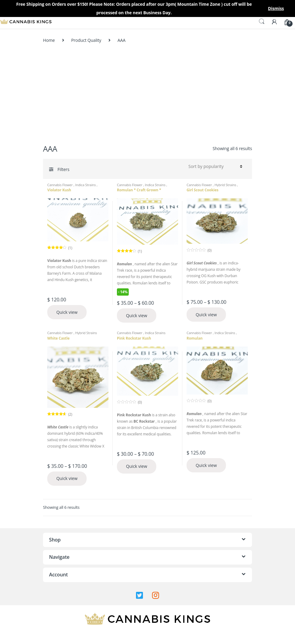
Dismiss (276, 8)
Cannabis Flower (60, 185)
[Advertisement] (147, 93)
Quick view (67, 312)
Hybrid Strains (226, 185)
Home (49, 40)
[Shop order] (214, 166)
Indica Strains (86, 185)
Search (262, 22)
